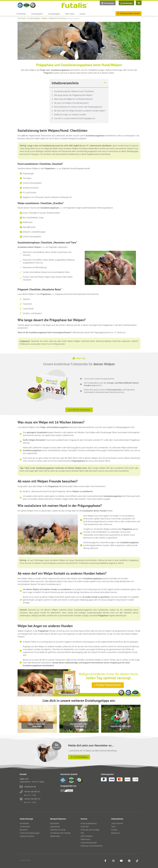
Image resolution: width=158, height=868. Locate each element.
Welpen (44, 18)
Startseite (22, 18)
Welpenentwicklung (57, 18)
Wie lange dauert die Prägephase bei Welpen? (73, 95)
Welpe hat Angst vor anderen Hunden (70, 115)
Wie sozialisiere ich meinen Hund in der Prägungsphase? (78, 107)
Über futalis (70, 14)
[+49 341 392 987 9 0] (21, 792)
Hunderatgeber (55, 14)
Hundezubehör (38, 14)
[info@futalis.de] (21, 787)
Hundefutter (22, 14)
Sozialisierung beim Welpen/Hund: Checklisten (74, 91)
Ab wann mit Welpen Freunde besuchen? (71, 103)
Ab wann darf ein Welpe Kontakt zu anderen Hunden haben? (80, 111)
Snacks (83, 14)
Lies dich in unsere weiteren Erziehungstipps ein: (75, 118)
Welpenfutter (46, 344)
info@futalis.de (30, 787)
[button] (105, 83)
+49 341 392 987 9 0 (32, 792)
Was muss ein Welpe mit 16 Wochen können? (74, 99)
